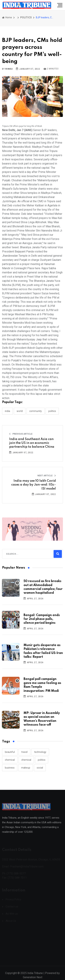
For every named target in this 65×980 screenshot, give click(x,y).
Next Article (47, 476)
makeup (26, 768)
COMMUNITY (36, 411)
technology (40, 752)
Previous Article (21, 434)
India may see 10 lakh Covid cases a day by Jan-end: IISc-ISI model (34, 485)
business (10, 768)
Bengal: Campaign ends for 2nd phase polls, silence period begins (42, 619)
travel (24, 752)
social (40, 768)
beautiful (10, 752)
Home (7, 17)
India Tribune (35, 976)
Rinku (9, 69)
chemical (10, 760)
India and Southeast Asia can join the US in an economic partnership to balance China (32, 443)
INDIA (7, 411)
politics (42, 760)
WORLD (20, 411)
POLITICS (26, 17)
